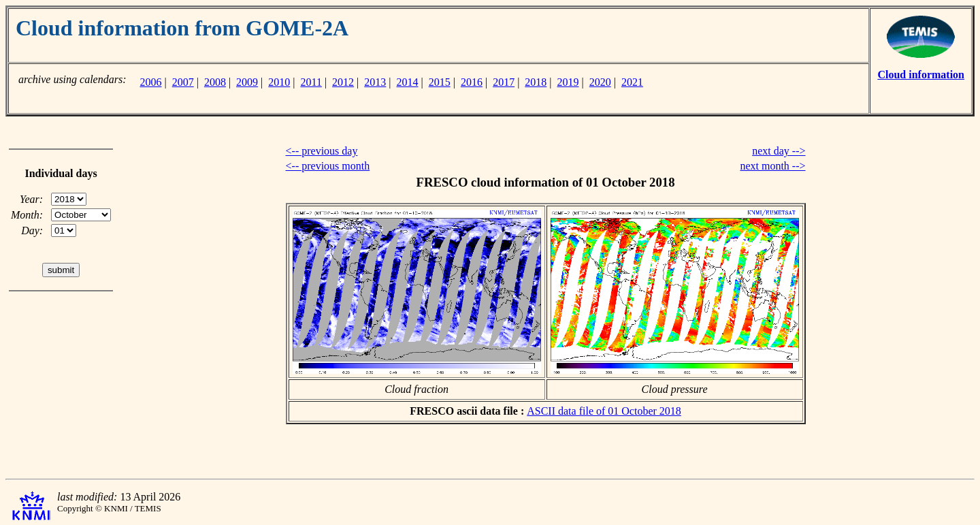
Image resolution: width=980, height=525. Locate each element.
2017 (504, 82)
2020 (600, 82)
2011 (311, 82)
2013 (375, 82)
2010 (279, 82)
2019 (568, 82)
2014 (408, 82)
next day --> (779, 151)
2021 (632, 82)
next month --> (772, 166)
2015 (440, 82)
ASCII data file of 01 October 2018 (604, 411)
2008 (215, 82)
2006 (150, 82)
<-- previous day (322, 151)
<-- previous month (328, 166)
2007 (183, 82)
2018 (536, 82)
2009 (247, 82)
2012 (343, 82)
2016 (472, 82)
